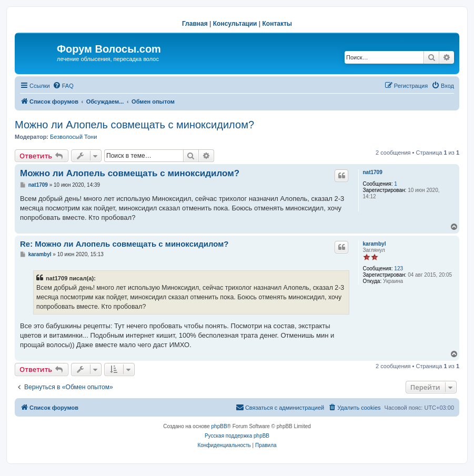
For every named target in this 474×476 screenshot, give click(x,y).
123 (399, 269)
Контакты (278, 24)
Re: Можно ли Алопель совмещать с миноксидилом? (124, 244)
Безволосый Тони (73, 137)
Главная (195, 24)
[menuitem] (63, 86)
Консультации (235, 24)
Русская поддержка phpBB (237, 436)
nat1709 (373, 172)
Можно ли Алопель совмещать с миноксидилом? (134, 125)
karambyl (375, 244)
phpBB (219, 426)
